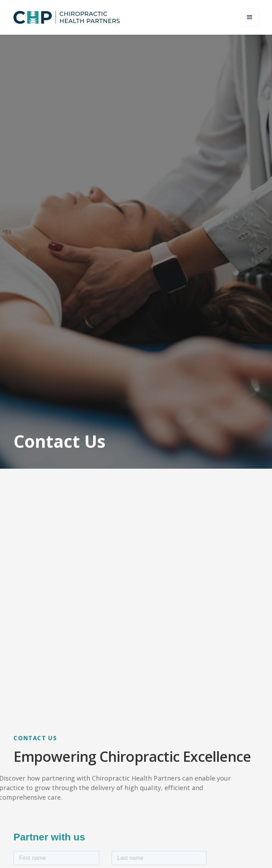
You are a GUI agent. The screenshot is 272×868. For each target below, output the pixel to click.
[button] (250, 17)
